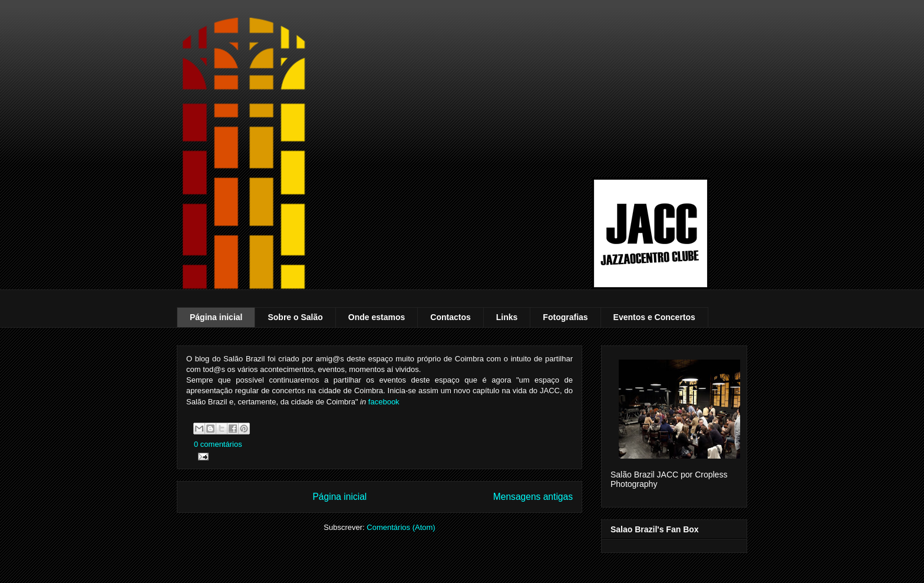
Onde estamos (377, 317)
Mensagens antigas (533, 497)
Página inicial (216, 317)
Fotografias (565, 317)
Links (507, 317)
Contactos (450, 317)
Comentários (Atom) (401, 527)
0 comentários (218, 444)
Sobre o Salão (295, 317)
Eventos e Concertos (654, 317)
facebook (384, 402)
